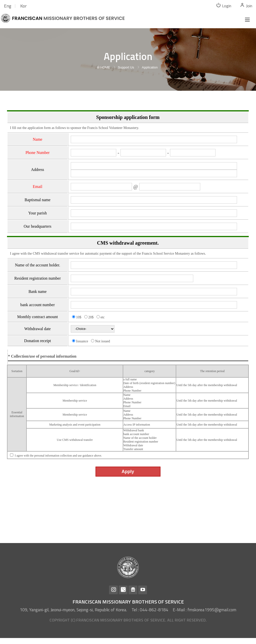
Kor (23, 6)
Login (223, 6)
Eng (8, 6)
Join (246, 6)
